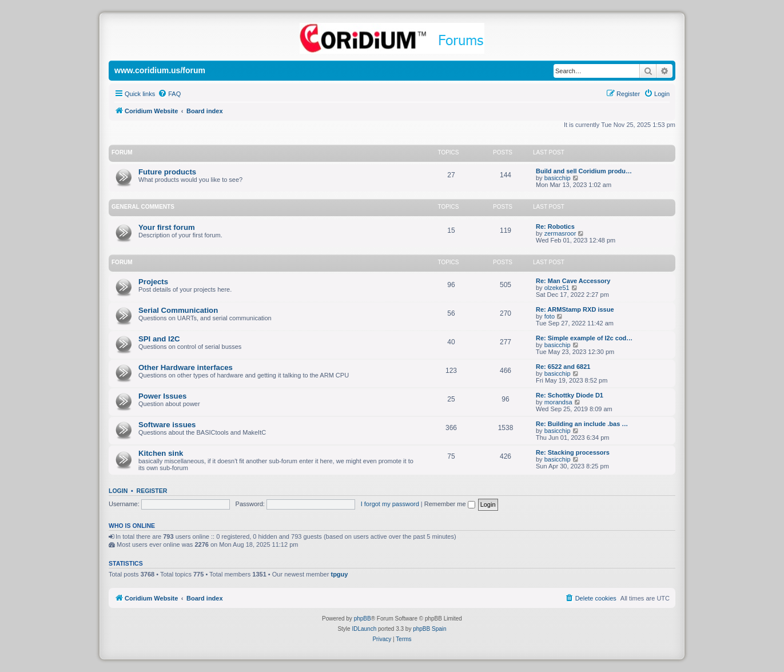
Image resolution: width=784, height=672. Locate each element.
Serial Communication (178, 310)
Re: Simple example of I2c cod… (584, 338)
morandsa (558, 402)
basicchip (558, 178)
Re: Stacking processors (573, 452)
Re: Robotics (555, 226)
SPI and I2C (159, 339)
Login (118, 491)
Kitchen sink (161, 453)
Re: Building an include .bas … (582, 424)
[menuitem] (169, 94)
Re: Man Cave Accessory (573, 281)
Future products (167, 172)
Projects (153, 282)
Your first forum (167, 227)
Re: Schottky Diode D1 (570, 395)
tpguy (339, 574)
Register (152, 491)
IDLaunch (364, 629)
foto (550, 316)
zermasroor (560, 233)
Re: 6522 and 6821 (563, 367)
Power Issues (162, 396)
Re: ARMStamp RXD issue (575, 309)
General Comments (143, 207)
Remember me (450, 504)
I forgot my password (390, 504)
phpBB (363, 619)
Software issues (167, 425)
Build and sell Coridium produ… (584, 171)
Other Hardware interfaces (186, 367)
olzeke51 (557, 288)
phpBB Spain (429, 629)
